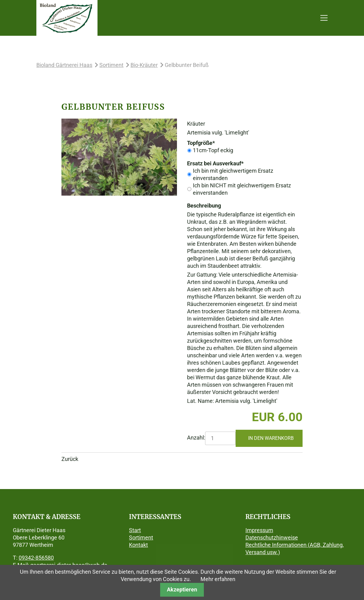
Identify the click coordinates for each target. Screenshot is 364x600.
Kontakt (138, 545)
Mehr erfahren (218, 579)
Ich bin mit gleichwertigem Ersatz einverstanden (233, 174)
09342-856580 (36, 558)
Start (135, 530)
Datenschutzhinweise (272, 537)
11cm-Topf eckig (213, 150)
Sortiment (111, 65)
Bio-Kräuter (144, 65)
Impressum (259, 530)
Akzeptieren (182, 589)
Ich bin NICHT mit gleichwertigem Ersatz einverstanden (242, 189)
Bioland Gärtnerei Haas (64, 65)
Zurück (70, 459)
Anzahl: (196, 438)
